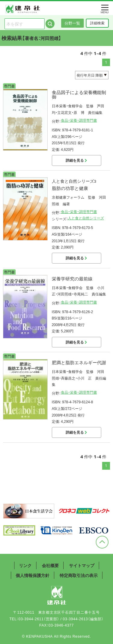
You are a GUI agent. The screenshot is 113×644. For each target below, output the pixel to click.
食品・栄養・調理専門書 (79, 120)
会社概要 (50, 565)
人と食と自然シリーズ (86, 218)
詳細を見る (76, 160)
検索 (50, 24)
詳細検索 (97, 23)
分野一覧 (72, 23)
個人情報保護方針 (33, 575)
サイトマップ (82, 565)
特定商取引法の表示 (79, 575)
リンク (25, 565)
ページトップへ (102, 542)
